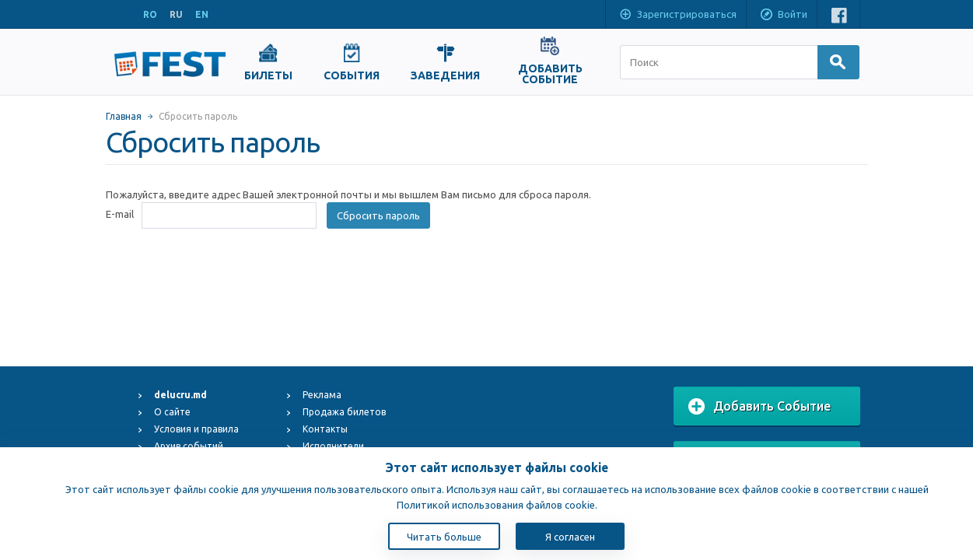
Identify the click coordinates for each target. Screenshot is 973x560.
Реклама (322, 395)
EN (202, 14)
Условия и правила (196, 429)
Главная (124, 116)
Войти (783, 16)
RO (150, 14)
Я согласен (570, 537)
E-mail (120, 214)
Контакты (325, 429)
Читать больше (444, 537)
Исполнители (333, 446)
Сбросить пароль (378, 215)
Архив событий (189, 446)
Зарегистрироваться (677, 16)
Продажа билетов (344, 412)
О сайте (172, 412)
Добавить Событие (759, 407)
